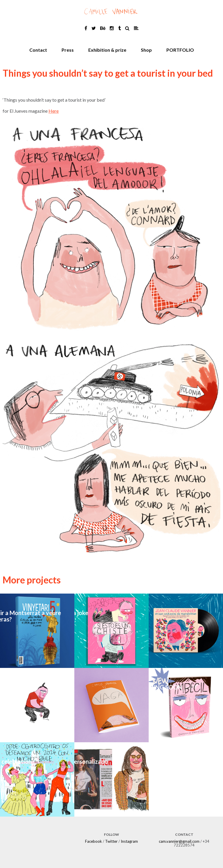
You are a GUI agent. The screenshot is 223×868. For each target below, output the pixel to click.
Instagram (129, 841)
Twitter (111, 841)
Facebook (93, 841)
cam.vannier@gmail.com (179, 841)
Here (54, 111)
